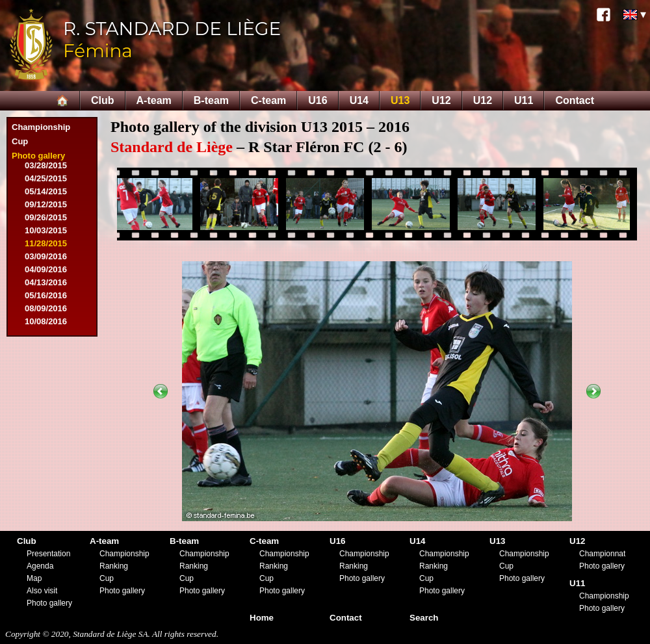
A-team (154, 100)
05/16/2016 (46, 295)
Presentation (48, 554)
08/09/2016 (46, 308)
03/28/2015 (46, 165)
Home (262, 618)
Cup (20, 141)
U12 (441, 100)
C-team (268, 100)
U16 (318, 100)
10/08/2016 (46, 321)
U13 (400, 100)
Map (34, 578)
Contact (575, 100)
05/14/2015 (46, 191)
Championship (41, 127)
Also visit (42, 591)
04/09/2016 (46, 269)
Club (103, 100)
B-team (211, 100)
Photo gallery (38, 156)
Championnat (602, 554)
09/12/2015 (46, 204)
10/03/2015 (46, 230)
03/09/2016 (46, 256)
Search (424, 618)
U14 (359, 100)
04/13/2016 (46, 282)
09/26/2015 (46, 217)
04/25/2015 (46, 178)
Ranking (114, 566)
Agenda (40, 566)
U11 (524, 100)
